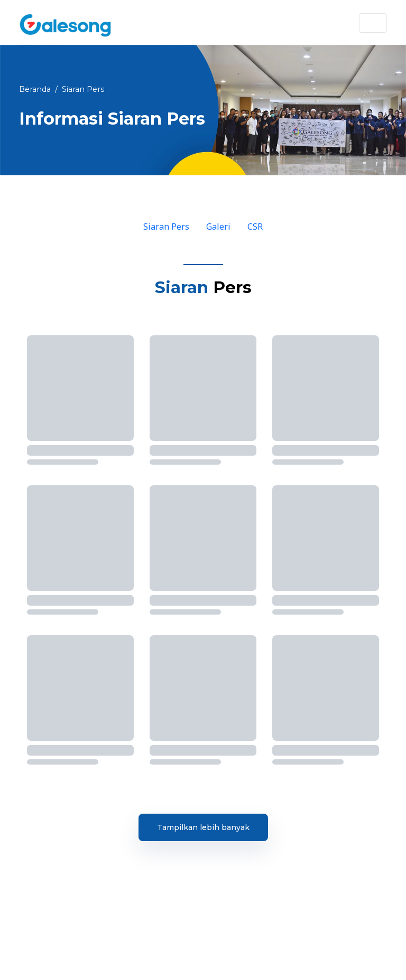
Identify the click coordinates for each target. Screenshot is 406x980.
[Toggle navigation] (373, 23)
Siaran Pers (166, 227)
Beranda (35, 89)
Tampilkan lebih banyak (203, 827)
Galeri (218, 227)
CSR (255, 227)
